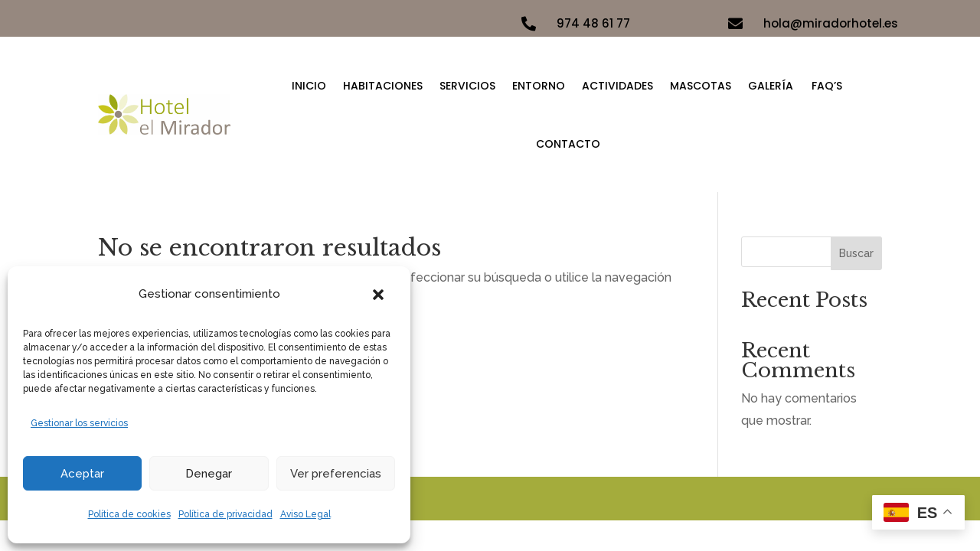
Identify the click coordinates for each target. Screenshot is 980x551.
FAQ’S (827, 86)
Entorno (539, 86)
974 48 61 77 (593, 23)
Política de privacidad (225, 514)
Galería (771, 86)
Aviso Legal (305, 514)
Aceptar (82, 474)
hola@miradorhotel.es (831, 23)
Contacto (568, 144)
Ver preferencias (336, 474)
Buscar (856, 253)
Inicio (309, 86)
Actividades (617, 86)
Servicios (467, 86)
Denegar (209, 474)
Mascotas (701, 86)
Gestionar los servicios (79, 423)
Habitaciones (383, 86)
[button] (378, 295)
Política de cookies (129, 514)
